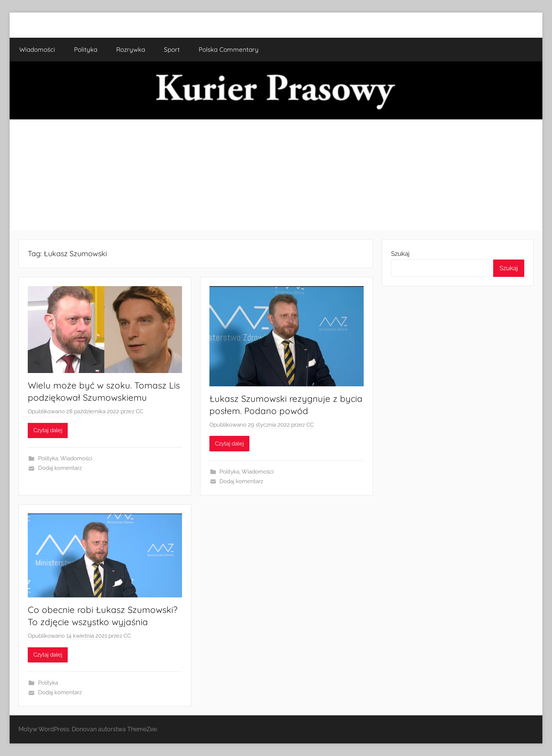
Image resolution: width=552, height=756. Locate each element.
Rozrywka (131, 49)
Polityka (86, 49)
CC (139, 411)
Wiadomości (37, 49)
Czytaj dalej (48, 430)
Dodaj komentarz (60, 468)
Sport (172, 49)
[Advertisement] (276, 175)
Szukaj (400, 254)
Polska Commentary (229, 49)
